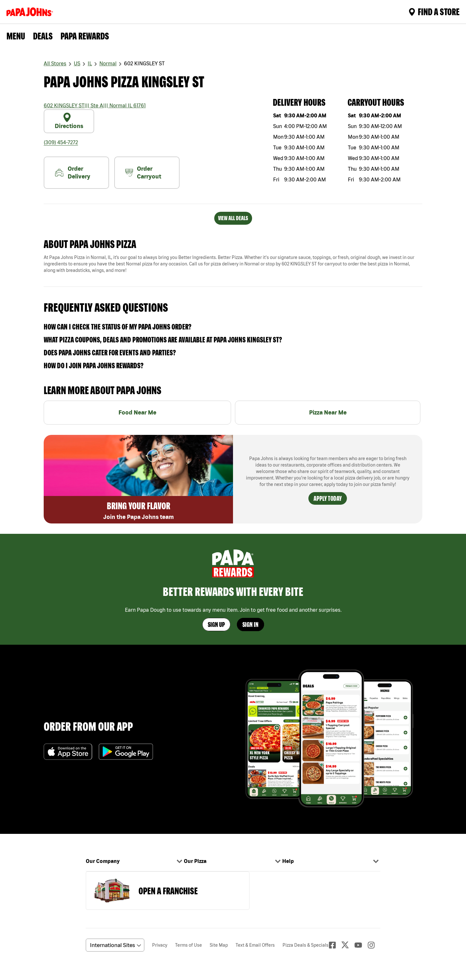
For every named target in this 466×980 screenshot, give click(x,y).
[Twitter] (348, 945)
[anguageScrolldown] (114, 945)
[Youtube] (361, 945)
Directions (69, 121)
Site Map (219, 945)
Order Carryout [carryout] (143, 172)
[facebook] (335, 945)
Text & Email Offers (255, 945)
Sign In (250, 625)
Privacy (160, 945)
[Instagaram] (374, 945)
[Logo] (31, 12)
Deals (43, 36)
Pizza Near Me (328, 412)
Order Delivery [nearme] (72, 172)
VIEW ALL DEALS (233, 218)
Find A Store (434, 12)
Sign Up (216, 625)
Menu (16, 36)
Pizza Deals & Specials (305, 945)
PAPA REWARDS (85, 36)
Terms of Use (189, 945)
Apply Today (328, 498)
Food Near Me (137, 412)
